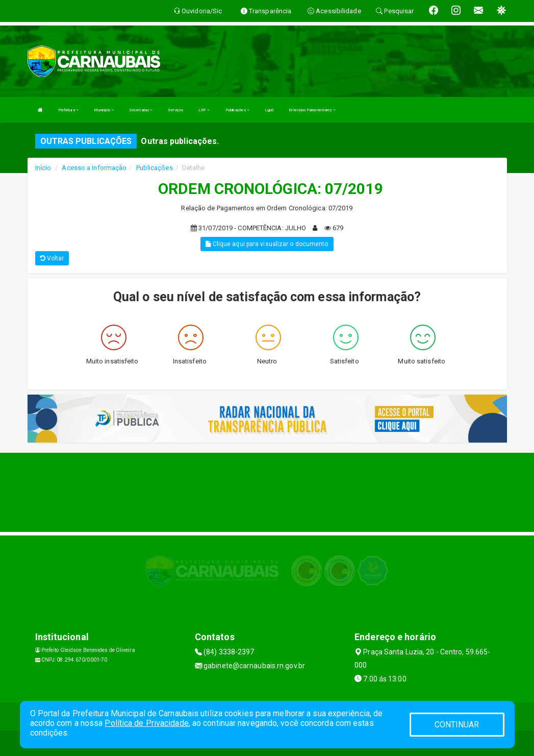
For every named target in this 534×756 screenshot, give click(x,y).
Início (43, 168)
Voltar (52, 258)
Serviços (175, 110)
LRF (204, 110)
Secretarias (141, 110)
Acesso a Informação (94, 168)
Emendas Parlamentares (312, 110)
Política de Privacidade (146, 723)
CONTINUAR (457, 725)
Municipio (104, 110)
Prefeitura (68, 110)
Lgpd (269, 110)
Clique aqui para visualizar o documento (267, 244)
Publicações (237, 110)
